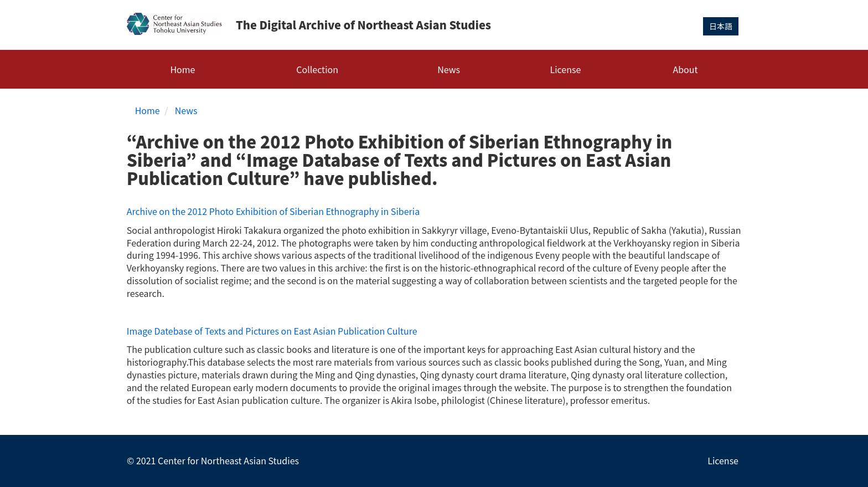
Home (182, 69)
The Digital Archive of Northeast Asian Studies (363, 25)
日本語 (721, 26)
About (685, 69)
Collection (317, 69)
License (566, 69)
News (449, 69)
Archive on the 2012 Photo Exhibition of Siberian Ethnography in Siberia (273, 211)
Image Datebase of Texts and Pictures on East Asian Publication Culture (272, 331)
